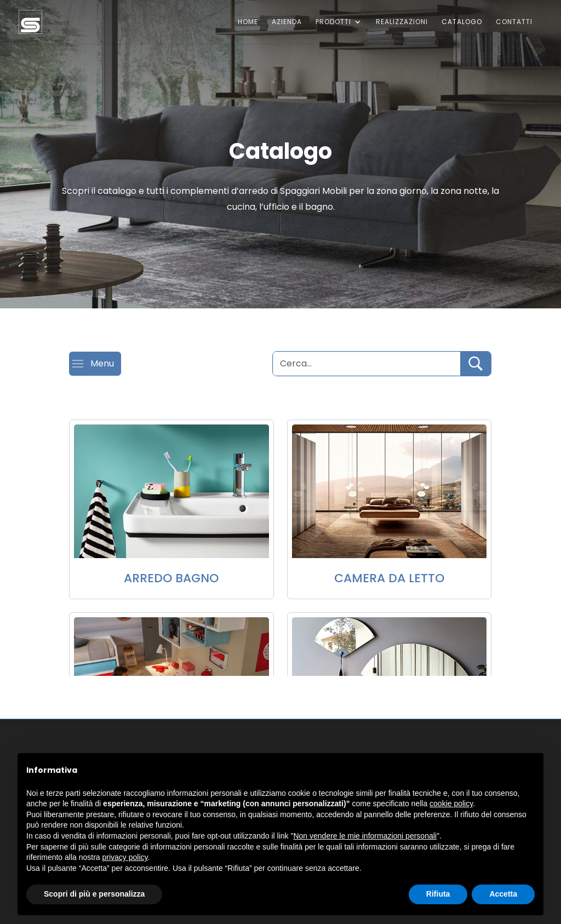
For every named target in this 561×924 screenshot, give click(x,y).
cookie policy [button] (451, 804)
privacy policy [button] (125, 857)
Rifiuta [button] (438, 894)
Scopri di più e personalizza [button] (94, 894)
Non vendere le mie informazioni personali (365, 836)
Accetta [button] (503, 894)
